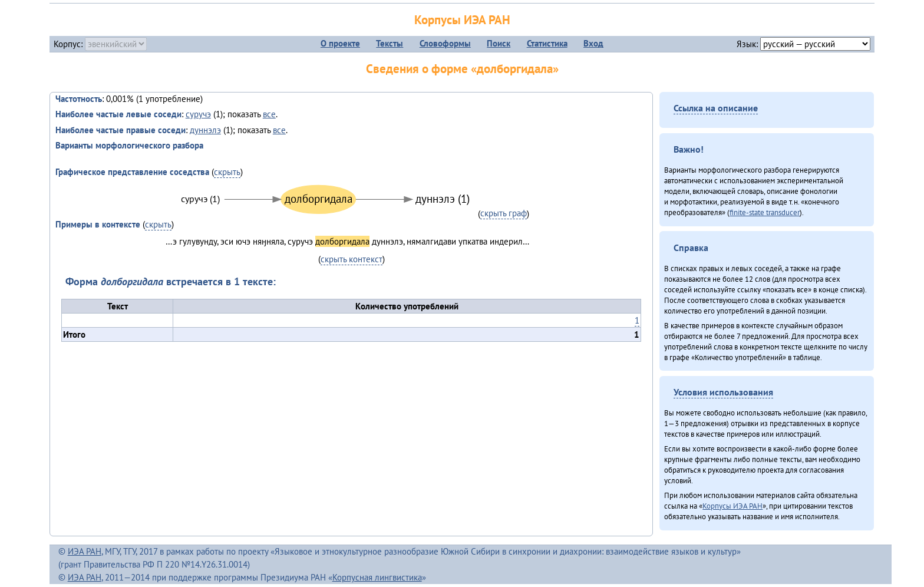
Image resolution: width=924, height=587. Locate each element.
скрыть (227, 172)
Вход (593, 43)
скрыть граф (504, 213)
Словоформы (445, 43)
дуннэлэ (205, 130)
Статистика (547, 43)
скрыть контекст (352, 259)
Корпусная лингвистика (377, 577)
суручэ (198, 114)
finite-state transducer (765, 212)
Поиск (499, 43)
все (269, 114)
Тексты (390, 43)
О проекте (340, 43)
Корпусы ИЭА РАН (462, 20)
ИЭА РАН (85, 551)
